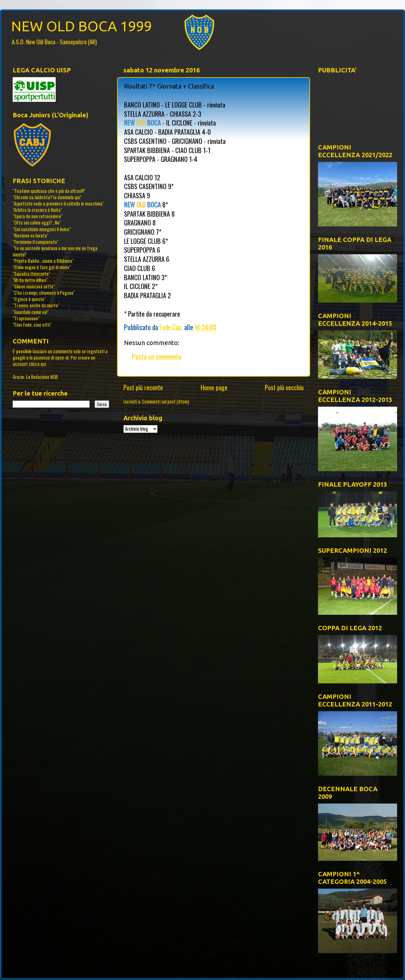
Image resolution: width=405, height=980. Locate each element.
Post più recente (143, 387)
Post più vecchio (284, 387)
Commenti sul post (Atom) (165, 401)
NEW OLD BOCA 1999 (81, 26)
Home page (214, 387)
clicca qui (37, 364)
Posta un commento (157, 356)
